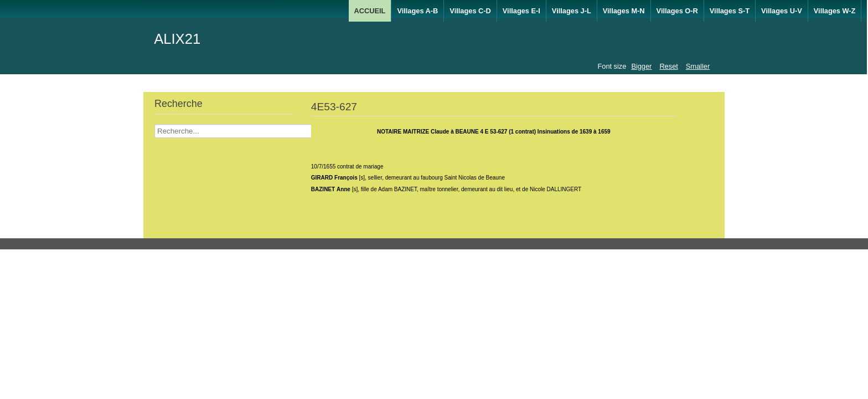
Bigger (641, 66)
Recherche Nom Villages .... (155, 124)
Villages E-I (521, 11)
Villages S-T (730, 11)
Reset (668, 66)
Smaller (698, 66)
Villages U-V (782, 11)
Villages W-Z (835, 11)
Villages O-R (677, 11)
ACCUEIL (370, 11)
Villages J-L (572, 11)
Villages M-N (624, 11)
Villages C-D (470, 11)
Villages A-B (417, 11)
